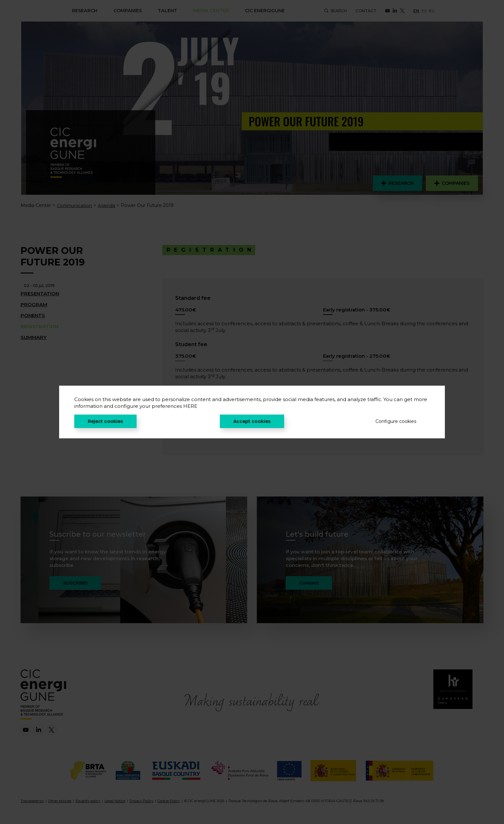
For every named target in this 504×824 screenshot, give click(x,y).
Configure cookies (396, 421)
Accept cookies (252, 421)
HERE (190, 406)
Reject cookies (105, 421)
